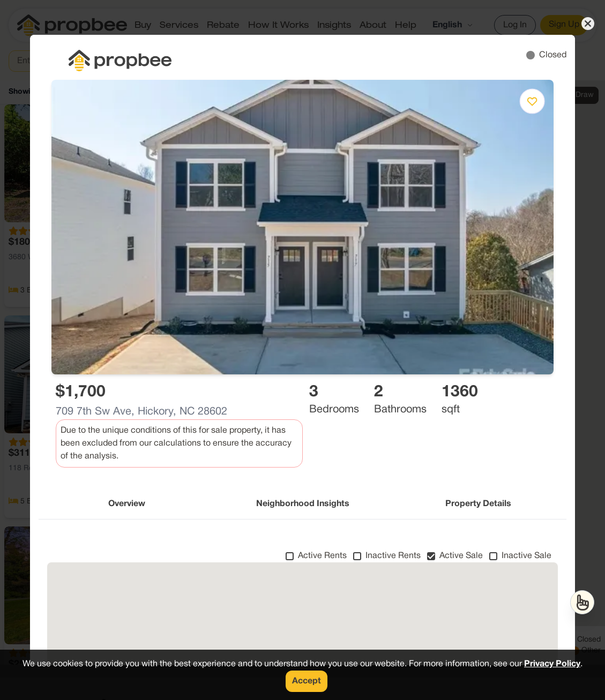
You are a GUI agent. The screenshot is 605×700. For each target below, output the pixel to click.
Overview (127, 504)
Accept (307, 681)
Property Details (478, 504)
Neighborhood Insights (303, 504)
